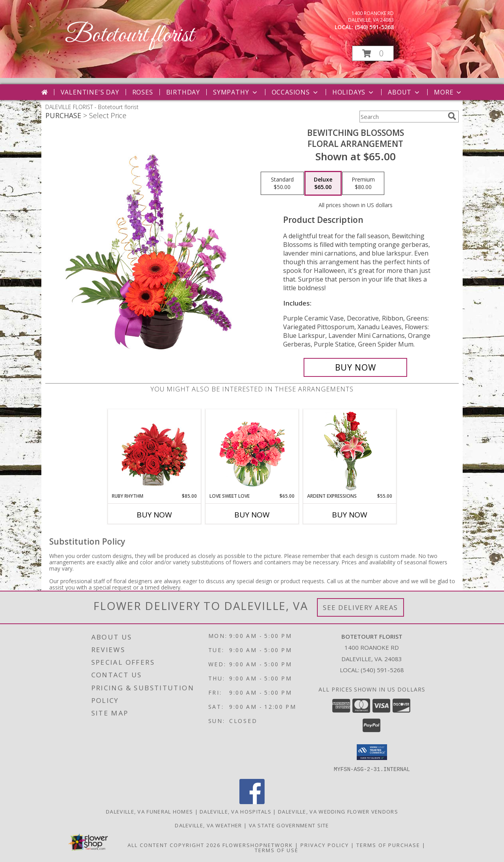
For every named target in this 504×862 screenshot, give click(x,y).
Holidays (354, 92)
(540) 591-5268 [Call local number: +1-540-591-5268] (374, 27)
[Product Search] (402, 117)
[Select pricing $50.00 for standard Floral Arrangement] (282, 184)
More (448, 92)
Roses (143, 92)
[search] (452, 116)
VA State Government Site (289, 825)
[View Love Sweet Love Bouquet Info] (252, 451)
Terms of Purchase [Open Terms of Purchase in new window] (388, 845)
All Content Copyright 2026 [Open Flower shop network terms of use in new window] (174, 845)
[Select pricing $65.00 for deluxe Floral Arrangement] (323, 184)
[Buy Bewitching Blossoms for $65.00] (355, 367)
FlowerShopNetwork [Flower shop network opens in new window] (258, 845)
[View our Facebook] (252, 802)
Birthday (183, 92)
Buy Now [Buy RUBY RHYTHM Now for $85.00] (154, 515)
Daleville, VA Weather (208, 825)
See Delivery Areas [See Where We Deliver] (360, 607)
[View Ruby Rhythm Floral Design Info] (155, 451)
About (404, 92)
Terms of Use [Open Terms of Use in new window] (277, 850)
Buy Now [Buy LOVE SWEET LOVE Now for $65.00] (252, 515)
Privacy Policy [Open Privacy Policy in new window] (325, 845)
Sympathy (236, 92)
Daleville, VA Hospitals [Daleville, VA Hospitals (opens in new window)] (235, 811)
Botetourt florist (129, 36)
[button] (373, 53)
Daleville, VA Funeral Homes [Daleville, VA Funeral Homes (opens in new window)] (149, 811)
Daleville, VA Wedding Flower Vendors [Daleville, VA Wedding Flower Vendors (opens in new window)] (338, 811)
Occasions (296, 92)
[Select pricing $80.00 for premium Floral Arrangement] (363, 184)
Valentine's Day (90, 92)
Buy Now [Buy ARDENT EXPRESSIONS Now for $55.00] (350, 515)
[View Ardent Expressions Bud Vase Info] (350, 451)
